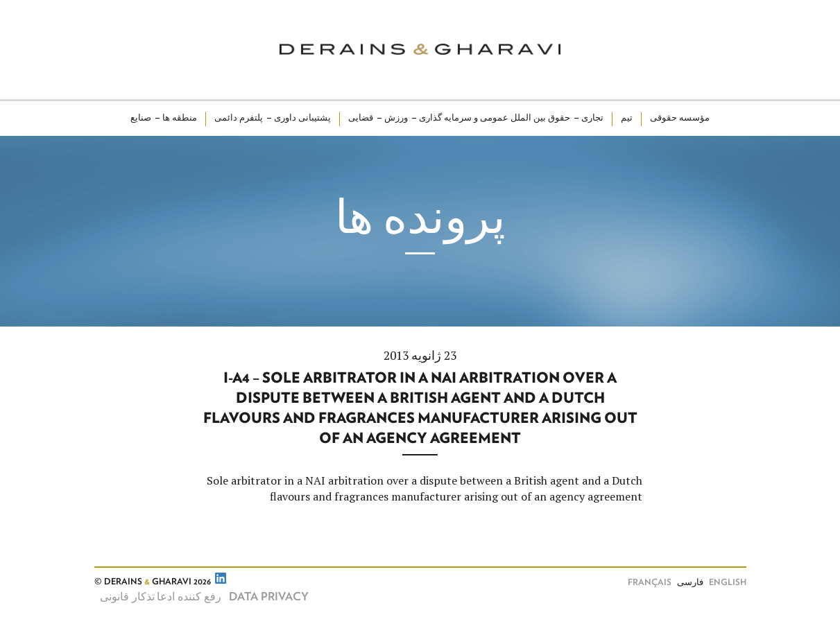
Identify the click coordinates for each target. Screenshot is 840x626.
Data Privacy (269, 597)
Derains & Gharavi (420, 50)
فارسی (690, 583)
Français (650, 583)
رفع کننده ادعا (189, 597)
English (728, 583)
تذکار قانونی (127, 597)
